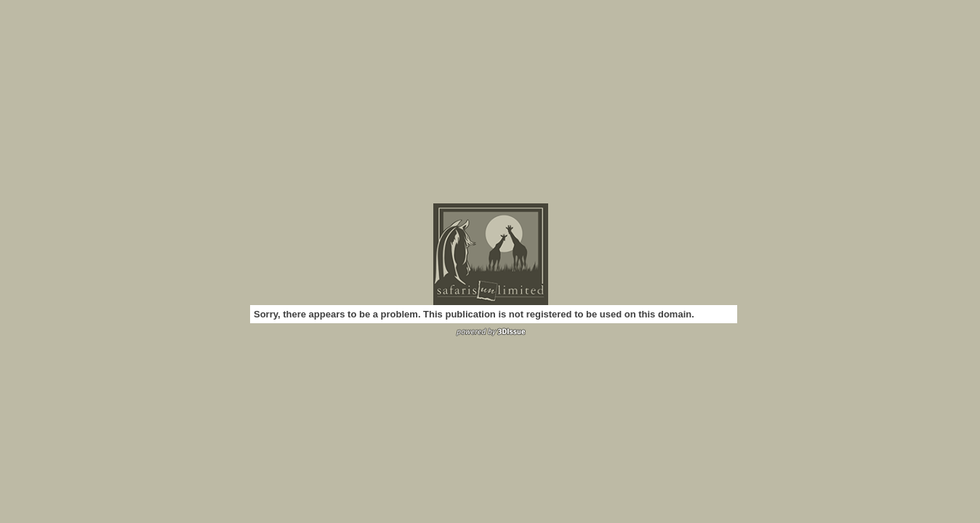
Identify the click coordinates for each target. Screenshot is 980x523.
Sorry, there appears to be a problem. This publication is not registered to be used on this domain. (474, 314)
